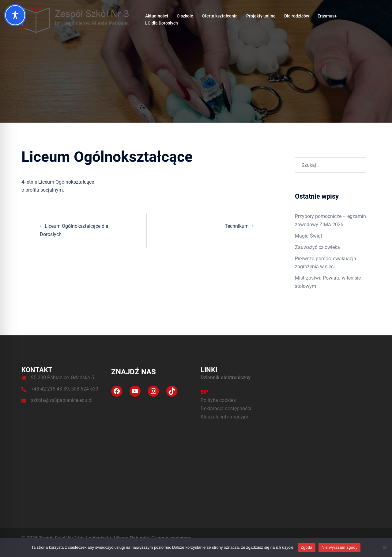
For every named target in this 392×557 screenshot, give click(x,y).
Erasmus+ (327, 16)
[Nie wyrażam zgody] (384, 547)
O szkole (185, 16)
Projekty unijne (261, 16)
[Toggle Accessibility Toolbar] (15, 15)
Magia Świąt (309, 236)
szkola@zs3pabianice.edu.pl (62, 400)
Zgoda (307, 547)
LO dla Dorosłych (162, 23)
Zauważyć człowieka (317, 247)
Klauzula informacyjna (225, 417)
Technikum (237, 226)
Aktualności (157, 16)
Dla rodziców (297, 16)
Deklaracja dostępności (226, 408)
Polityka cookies (218, 400)
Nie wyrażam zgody (340, 547)
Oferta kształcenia (220, 16)
